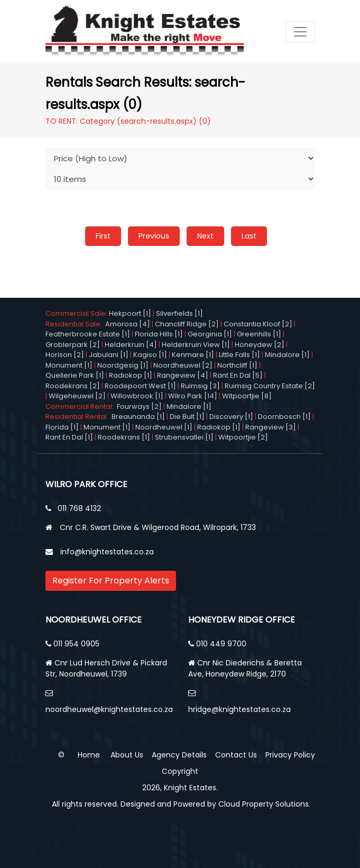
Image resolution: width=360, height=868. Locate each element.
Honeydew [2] (260, 345)
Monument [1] (69, 365)
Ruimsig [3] (200, 386)
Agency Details (179, 755)
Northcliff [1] (237, 365)
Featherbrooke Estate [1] (88, 334)
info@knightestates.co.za (107, 552)
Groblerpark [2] (73, 345)
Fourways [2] (139, 406)
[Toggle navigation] (300, 32)
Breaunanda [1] (138, 417)
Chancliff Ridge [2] (187, 324)
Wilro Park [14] (193, 396)
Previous (154, 236)
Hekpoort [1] (130, 313)
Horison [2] (65, 355)
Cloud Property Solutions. (264, 804)
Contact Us (236, 755)
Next (205, 236)
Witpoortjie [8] (247, 396)
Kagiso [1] (150, 355)
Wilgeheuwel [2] (77, 396)
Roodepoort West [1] (140, 386)
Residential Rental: (79, 417)
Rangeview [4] (183, 375)
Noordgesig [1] (123, 365)
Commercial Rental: (81, 406)
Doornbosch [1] (284, 417)
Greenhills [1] (259, 334)
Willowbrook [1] (137, 396)
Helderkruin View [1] (196, 345)
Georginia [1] (210, 334)
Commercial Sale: (77, 313)
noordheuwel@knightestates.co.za (109, 709)
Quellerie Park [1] (75, 375)
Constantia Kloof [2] (258, 324)
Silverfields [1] (179, 313)
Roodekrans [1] (124, 437)
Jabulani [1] (109, 355)
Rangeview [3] (271, 427)
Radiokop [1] (131, 375)
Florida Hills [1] (159, 334)
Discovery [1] (231, 417)
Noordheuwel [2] (183, 365)
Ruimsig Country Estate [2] (270, 386)
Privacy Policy (290, 755)
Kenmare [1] (193, 355)
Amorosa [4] (128, 324)
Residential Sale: (75, 324)
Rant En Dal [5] (238, 375)
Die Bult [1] (187, 417)
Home (89, 755)
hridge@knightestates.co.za (239, 709)
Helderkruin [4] (131, 345)
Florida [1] (62, 427)
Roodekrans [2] (73, 386)
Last (249, 236)
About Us (127, 755)
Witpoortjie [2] (243, 437)
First (103, 236)
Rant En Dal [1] (69, 437)
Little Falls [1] (239, 355)
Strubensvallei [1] (184, 437)
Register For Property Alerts (111, 581)
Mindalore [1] (287, 355)
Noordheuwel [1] (164, 427)
